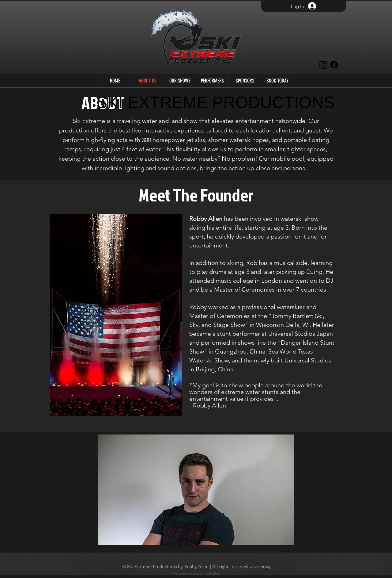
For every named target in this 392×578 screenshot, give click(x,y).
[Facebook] (334, 65)
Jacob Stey (212, 573)
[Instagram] (323, 65)
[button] (180, 81)
